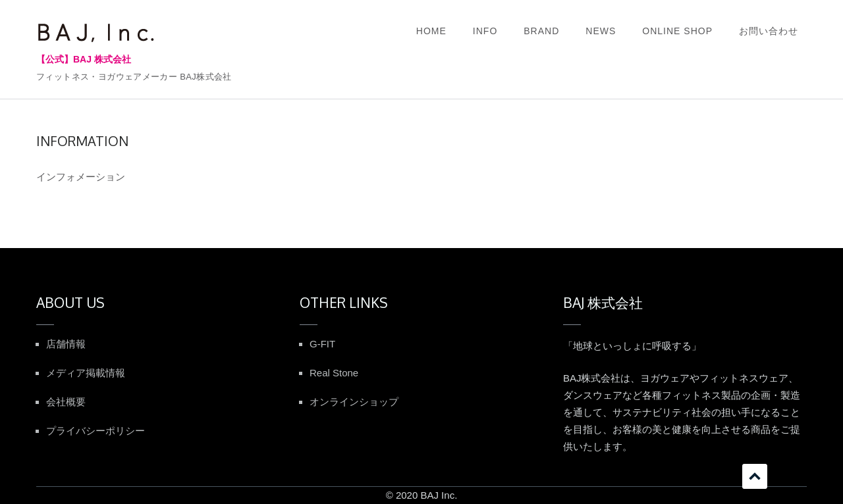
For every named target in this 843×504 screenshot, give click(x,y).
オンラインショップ (354, 402)
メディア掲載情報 (86, 373)
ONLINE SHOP (677, 31)
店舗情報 (66, 344)
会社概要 (66, 402)
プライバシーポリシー (95, 431)
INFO (485, 31)
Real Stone (334, 373)
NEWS (601, 31)
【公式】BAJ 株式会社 (84, 59)
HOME (431, 31)
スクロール (755, 476)
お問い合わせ (769, 31)
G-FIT (322, 344)
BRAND (541, 31)
